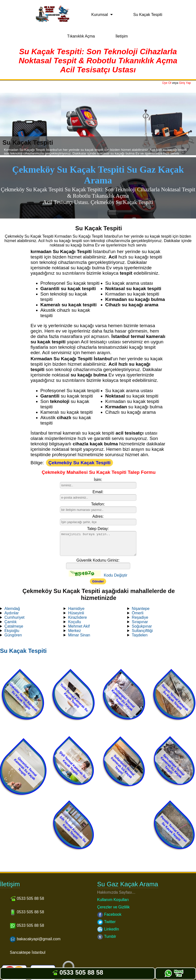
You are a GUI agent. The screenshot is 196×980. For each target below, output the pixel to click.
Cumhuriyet (14, 617)
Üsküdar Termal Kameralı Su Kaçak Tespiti (24, 698)
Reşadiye (140, 617)
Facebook (109, 914)
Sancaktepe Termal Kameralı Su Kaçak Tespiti (173, 766)
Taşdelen (140, 635)
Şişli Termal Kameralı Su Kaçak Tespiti (73, 765)
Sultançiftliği (142, 631)
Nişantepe (141, 609)
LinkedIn (108, 929)
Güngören (13, 635)
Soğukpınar (142, 626)
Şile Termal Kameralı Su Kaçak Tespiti (73, 829)
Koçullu (75, 622)
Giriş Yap (185, 83)
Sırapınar (140, 622)
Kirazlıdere (78, 617)
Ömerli (137, 613)
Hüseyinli (76, 613)
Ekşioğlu (12, 631)
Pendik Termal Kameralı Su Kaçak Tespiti (174, 829)
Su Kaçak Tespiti (148, 15)
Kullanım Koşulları (113, 900)
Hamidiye (76, 609)
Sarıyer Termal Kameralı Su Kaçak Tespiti (175, 698)
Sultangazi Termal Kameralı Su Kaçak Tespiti (123, 699)
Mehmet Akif (79, 626)
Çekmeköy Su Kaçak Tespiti (79, 463)
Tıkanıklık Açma (81, 36)
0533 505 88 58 (77, 972)
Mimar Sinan (79, 635)
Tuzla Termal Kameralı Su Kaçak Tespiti (74, 698)
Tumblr (107, 936)
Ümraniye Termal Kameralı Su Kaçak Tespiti (26, 769)
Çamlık (11, 622)
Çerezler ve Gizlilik (113, 907)
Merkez (75, 631)
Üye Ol (167, 83)
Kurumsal (100, 15)
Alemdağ (12, 609)
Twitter (106, 922)
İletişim (122, 36)
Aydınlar (12, 613)
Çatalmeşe (14, 626)
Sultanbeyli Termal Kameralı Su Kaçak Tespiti (123, 767)
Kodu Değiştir (116, 575)
